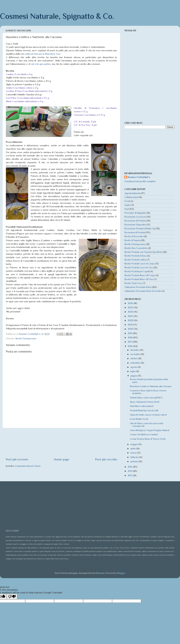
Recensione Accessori (135, 217)
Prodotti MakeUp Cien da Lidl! (144, 411)
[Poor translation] (12, 597)
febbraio (135, 457)
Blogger (121, 573)
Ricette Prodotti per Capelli (137, 271)
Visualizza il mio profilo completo (140, 181)
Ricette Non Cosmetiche (136, 248)
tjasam (101, 573)
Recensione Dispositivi (135, 225)
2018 (130, 338)
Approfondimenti (132, 193)
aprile (133, 449)
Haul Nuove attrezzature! (142, 406)
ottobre (134, 358)
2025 (131, 308)
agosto (134, 367)
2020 (131, 329)
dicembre (135, 350)
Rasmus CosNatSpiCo (139, 177)
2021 (130, 325)
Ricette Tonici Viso (133, 283)
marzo (134, 453)
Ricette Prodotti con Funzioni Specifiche (143, 252)
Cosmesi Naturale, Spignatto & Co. (57, 16)
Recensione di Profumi (135, 221)
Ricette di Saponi (132, 240)
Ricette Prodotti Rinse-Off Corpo (140, 275)
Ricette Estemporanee (26, 339)
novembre (135, 354)
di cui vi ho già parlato (40, 64)
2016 (130, 346)
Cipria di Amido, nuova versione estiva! (148, 415)
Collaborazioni (131, 197)
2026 (131, 303)
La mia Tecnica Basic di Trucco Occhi (148, 439)
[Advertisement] (61, 443)
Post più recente (17, 459)
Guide (127, 205)
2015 (130, 467)
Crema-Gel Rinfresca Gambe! (144, 435)
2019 (130, 333)
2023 (131, 316)
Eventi (127, 201)
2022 (131, 320)
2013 (130, 475)
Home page (62, 459)
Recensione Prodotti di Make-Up (140, 229)
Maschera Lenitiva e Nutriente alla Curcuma (151, 386)
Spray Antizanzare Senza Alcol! (145, 402)
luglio (133, 371)
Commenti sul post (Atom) (28, 466)
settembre (135, 363)
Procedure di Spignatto (135, 213)
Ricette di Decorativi (134, 236)
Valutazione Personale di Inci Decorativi (143, 291)
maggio (134, 444)
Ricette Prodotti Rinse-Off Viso (139, 279)
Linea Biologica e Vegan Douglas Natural (150, 430)
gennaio (135, 461)
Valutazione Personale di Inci (138, 287)
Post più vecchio (106, 459)
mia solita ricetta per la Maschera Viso (41, 54)
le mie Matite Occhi (139, 419)
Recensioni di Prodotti (135, 232)
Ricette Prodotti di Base (135, 256)
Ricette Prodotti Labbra (135, 260)
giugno (134, 376)
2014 (130, 471)
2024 (131, 312)
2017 (130, 342)
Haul (127, 209)
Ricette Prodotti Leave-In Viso (139, 268)
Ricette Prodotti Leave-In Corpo (139, 264)
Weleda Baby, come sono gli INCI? (146, 398)
